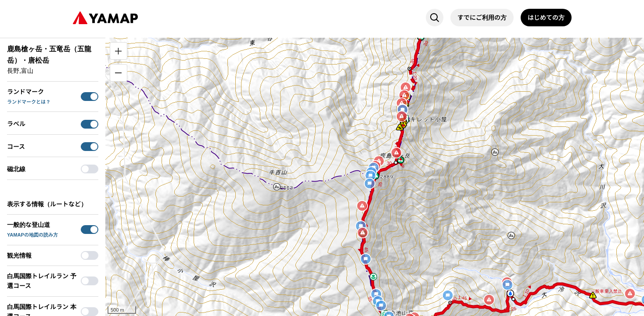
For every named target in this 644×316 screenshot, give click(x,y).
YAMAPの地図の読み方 (32, 235)
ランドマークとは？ (29, 102)
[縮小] (119, 73)
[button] (277, 187)
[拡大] (119, 51)
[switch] (90, 97)
